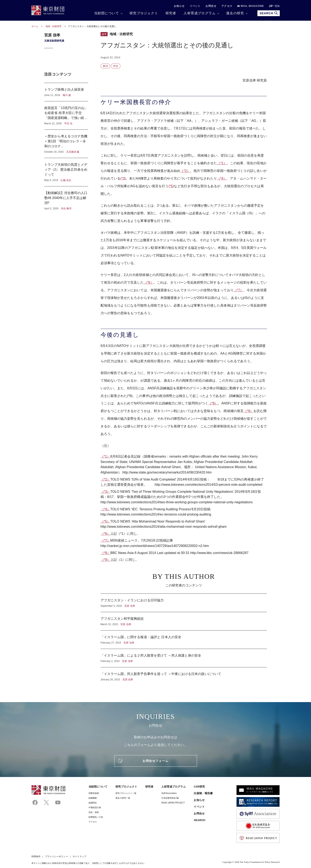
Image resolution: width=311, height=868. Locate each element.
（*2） (185, 171)
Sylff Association (169, 793)
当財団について (107, 13)
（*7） (238, 290)
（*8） (213, 403)
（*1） (222, 163)
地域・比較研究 (54, 26)
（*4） (222, 178)
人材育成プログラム (200, 13)
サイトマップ (79, 856)
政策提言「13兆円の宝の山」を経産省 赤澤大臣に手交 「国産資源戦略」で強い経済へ (66, 115)
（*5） (105, 521)
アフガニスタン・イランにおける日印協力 (184, 603)
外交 (116, 66)
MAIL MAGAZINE (251, 6)
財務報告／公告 (96, 817)
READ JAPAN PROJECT (173, 803)
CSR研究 (199, 787)
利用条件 (36, 856)
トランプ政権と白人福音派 (66, 92)
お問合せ (211, 6)
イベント (195, 6)
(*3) (123, 178)
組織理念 (93, 803)
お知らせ (179, 6)
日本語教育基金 (170, 798)
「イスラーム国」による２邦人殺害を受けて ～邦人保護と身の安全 (184, 658)
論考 (104, 34)
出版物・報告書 (203, 793)
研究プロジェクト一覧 (126, 793)
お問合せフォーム (155, 761)
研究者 (171, 13)
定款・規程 (94, 812)
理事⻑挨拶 (94, 793)
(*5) (171, 186)
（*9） (248, 411)
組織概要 (93, 798)
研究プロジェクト (144, 13)
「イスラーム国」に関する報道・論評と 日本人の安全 (184, 640)
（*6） (149, 282)
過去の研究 (235, 13)
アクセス (227, 6)
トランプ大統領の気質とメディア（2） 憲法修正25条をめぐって (66, 172)
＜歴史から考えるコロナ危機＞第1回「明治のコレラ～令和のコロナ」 (66, 144)
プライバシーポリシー (57, 856)
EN (277, 6)
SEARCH (199, 820)
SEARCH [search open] (268, 13)
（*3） (105, 492)
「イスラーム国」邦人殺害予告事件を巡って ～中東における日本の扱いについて (184, 674)
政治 (105, 66)
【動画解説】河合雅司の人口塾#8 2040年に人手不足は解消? (66, 198)
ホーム (35, 26)
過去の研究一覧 (123, 798)
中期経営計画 (95, 807)
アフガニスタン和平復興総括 (184, 621)
